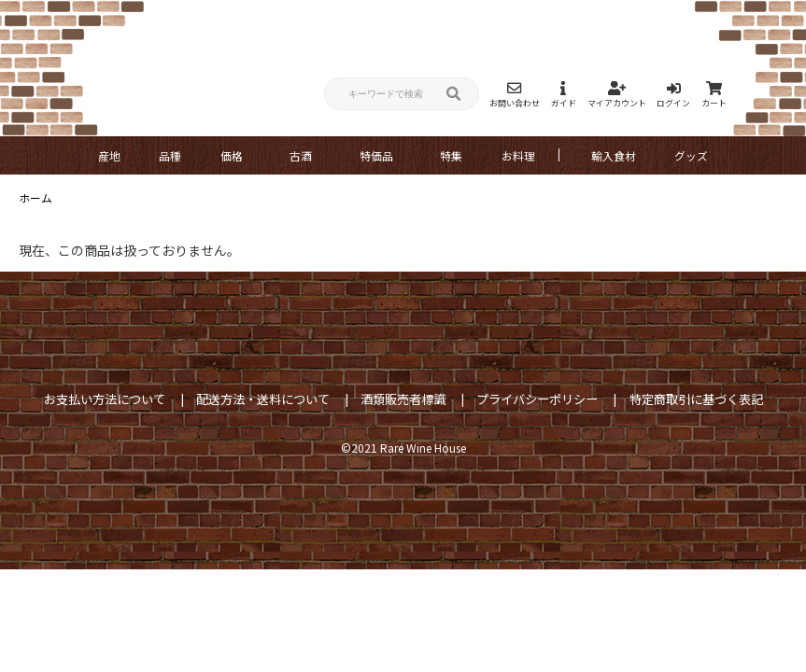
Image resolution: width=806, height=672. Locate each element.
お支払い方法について (105, 399)
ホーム (35, 197)
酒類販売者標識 (403, 399)
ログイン (673, 95)
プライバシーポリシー (537, 399)
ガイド (564, 95)
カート (714, 95)
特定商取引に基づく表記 (696, 399)
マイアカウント (617, 95)
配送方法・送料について (263, 399)
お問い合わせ (515, 95)
